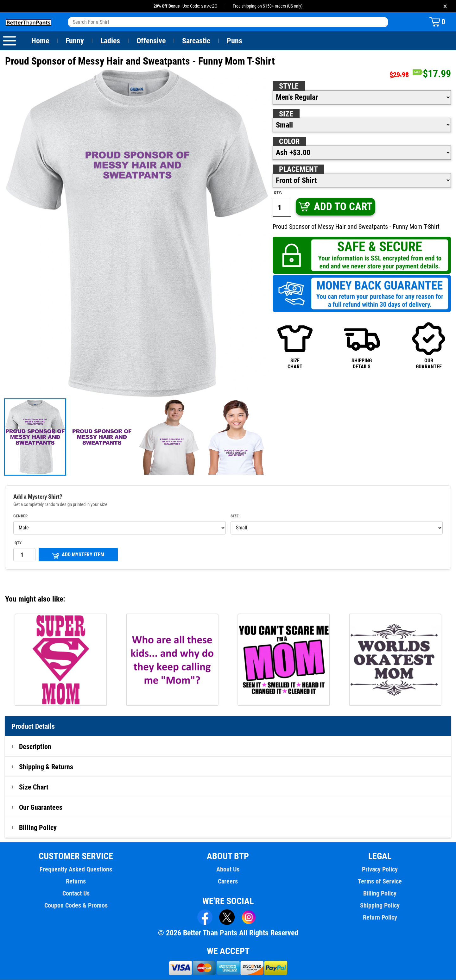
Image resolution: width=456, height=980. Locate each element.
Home (40, 41)
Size (286, 114)
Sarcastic (196, 41)
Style (289, 86)
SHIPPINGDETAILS (362, 345)
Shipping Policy (380, 906)
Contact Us (76, 894)
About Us (228, 870)
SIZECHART (295, 345)
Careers (228, 882)
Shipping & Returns (46, 767)
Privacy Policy (380, 870)
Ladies (110, 41)
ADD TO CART (335, 207)
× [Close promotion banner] (445, 6)
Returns (76, 882)
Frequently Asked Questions (76, 870)
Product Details (33, 727)
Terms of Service (380, 882)
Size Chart (34, 787)
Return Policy (380, 918)
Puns (235, 41)
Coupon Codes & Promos (76, 906)
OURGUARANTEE (429, 345)
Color (290, 142)
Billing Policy (38, 828)
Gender (21, 516)
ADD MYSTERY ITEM (78, 556)
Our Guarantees (41, 808)
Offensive (151, 41)
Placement (298, 170)
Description (35, 747)
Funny (75, 41)
